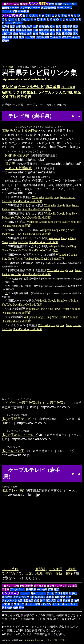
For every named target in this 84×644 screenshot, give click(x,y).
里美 (75, 587)
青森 (12, 27)
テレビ (51, 594)
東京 (76, 27)
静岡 (53, 30)
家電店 (59, 4)
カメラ (74, 605)
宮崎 (33, 37)
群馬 (58, 27)
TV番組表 (55, 37)
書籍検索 (31, 590)
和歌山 (23, 34)
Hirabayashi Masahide (33, 641)
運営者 (24, 4)
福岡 (4, 37)
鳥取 (30, 34)
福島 (41, 27)
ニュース (7, 11)
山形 (35, 27)
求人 (43, 598)
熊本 (21, 37)
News (63, 197)
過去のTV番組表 (71, 37)
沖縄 (47, 37)
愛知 (58, 30)
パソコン (46, 605)
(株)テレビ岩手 (13, 452)
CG (70, 587)
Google (49, 197)
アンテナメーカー (30, 8)
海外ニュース (39, 594)
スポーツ (19, 605)
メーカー (30, 605)
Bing (56, 197)
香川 (64, 34)
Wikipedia (38, 197)
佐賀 (10, 37)
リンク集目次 (11, 594)
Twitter (71, 197)
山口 (53, 34)
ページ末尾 (68, 87)
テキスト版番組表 (19, 168)
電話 (63, 598)
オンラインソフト (57, 587)
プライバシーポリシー (58, 641)
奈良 (16, 34)
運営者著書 (40, 587)
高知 (76, 34)
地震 (77, 601)
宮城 (24, 27)
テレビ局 (9, 87)
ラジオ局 (19, 92)
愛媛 (70, 34)
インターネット (61, 605)
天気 (62, 92)
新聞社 (7, 92)
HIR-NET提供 (8, 67)
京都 (76, 30)
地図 (70, 92)
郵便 (68, 598)
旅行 (42, 601)
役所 (20, 97)
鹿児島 (40, 37)
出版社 (32, 92)
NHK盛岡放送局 (17, 156)
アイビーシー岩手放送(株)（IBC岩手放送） (34, 403)
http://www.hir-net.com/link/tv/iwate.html (26, 79)
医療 (57, 598)
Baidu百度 (36, 201)
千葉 (70, 27)
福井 (30, 30)
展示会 (17, 598)
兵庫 (10, 34)
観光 (77, 92)
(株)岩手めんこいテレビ (20, 435)
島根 (35, 34)
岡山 (41, 34)
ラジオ (59, 594)
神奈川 (5, 30)
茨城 (47, 27)
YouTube (7, 201)
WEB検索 (24, 11)
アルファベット (14, 23)
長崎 (16, 37)
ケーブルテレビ (31, 87)
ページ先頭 (10, 570)
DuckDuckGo (21, 201)
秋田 (30, 27)
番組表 (10, 164)
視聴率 (5, 41)
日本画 (5, 590)
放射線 (67, 601)
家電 (38, 605)
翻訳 (56, 590)
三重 (64, 30)
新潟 (12, 30)
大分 (27, 37)
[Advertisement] (47, 56)
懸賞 (4, 609)
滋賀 (70, 30)
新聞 (66, 594)
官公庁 (25, 598)
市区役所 (35, 598)
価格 (16, 609)
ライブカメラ (48, 92)
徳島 (58, 34)
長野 (41, 30)
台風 (60, 601)
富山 (18, 30)
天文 (4, 605)
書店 (4, 598)
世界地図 (28, 601)
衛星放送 (53, 87)
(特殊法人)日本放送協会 (20, 131)
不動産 (50, 598)
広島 (47, 34)
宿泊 (13, 97)
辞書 (15, 11)
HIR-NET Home (11, 4)
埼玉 (64, 27)
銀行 (28, 97)
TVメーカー (70, 4)
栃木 (53, 27)
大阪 (4, 34)
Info (22, 587)
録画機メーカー (11, 8)
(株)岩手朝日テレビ (16, 419)
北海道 (5, 27)
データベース (64, 8)
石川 (24, 30)
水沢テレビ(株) (13, 491)
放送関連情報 (49, 8)
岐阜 (47, 30)
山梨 (35, 30)
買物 (21, 609)
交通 (5, 97)
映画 (52, 4)
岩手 (18, 27)
